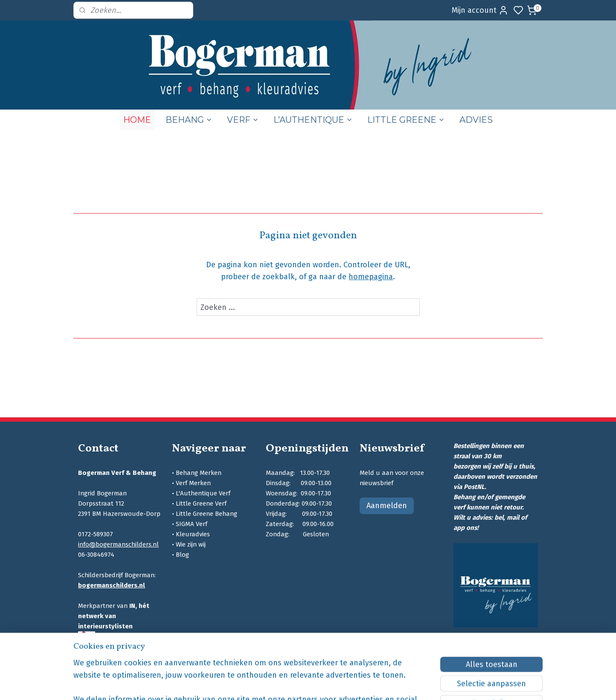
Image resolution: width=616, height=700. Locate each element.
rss (366, 684)
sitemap (349, 684)
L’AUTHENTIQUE (313, 120)
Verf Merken (193, 483)
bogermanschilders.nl (112, 585)
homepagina (371, 277)
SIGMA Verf (192, 524)
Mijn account (480, 10)
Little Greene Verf (201, 503)
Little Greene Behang (206, 514)
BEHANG (189, 120)
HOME (137, 120)
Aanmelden (387, 506)
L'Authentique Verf (203, 493)
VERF (243, 120)
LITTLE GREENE (406, 120)
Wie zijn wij (191, 544)
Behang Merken (199, 473)
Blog (182, 555)
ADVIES (476, 120)
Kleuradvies (193, 534)
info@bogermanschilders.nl (118, 544)
